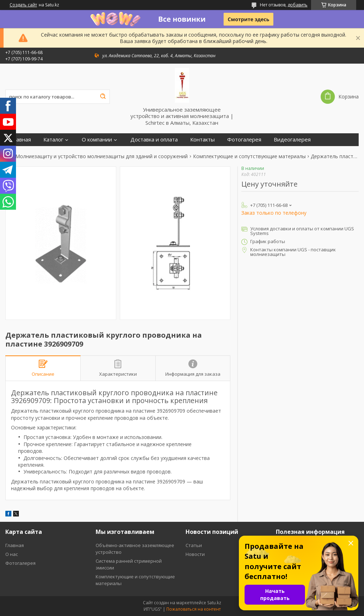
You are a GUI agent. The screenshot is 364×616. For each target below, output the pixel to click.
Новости (195, 554)
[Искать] (103, 97)
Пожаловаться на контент (194, 609)
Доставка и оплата (154, 140)
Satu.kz (214, 603)
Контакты (202, 140)
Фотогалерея (244, 140)
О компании (97, 140)
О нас (12, 554)
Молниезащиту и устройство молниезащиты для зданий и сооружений (101, 156)
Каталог (53, 140)
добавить (298, 5)
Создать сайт (23, 5)
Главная (21, 140)
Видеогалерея (292, 140)
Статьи (194, 545)
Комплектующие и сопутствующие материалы (249, 156)
